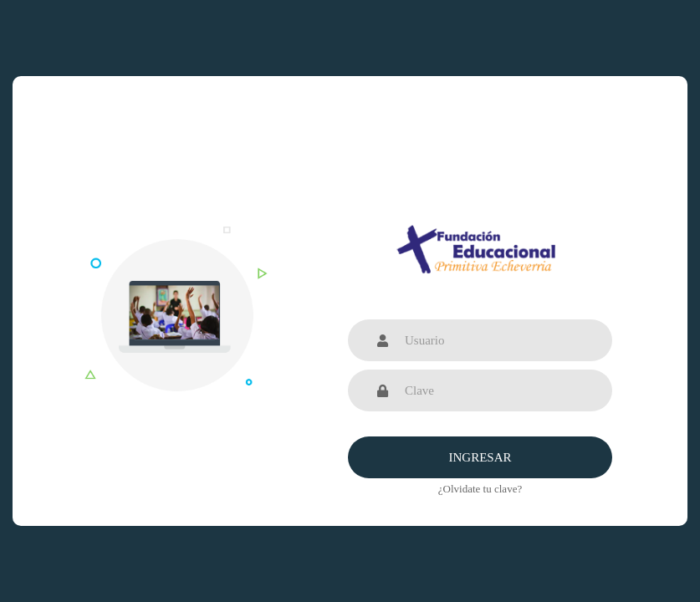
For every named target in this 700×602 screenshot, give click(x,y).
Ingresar (480, 457)
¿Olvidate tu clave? (480, 489)
